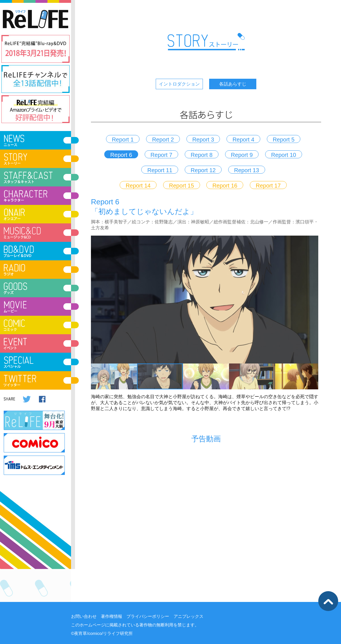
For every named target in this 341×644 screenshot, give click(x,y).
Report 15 (182, 186)
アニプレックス (189, 616)
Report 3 (203, 140)
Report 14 (138, 186)
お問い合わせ (84, 616)
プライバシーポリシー (148, 616)
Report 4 (243, 140)
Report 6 (121, 155)
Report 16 (225, 186)
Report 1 (123, 140)
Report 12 (203, 170)
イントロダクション (179, 84)
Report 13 (247, 170)
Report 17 (268, 186)
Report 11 (160, 170)
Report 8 (202, 155)
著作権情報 (112, 616)
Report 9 (242, 155)
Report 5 (284, 140)
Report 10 (284, 155)
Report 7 (162, 155)
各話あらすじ (233, 84)
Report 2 (163, 140)
